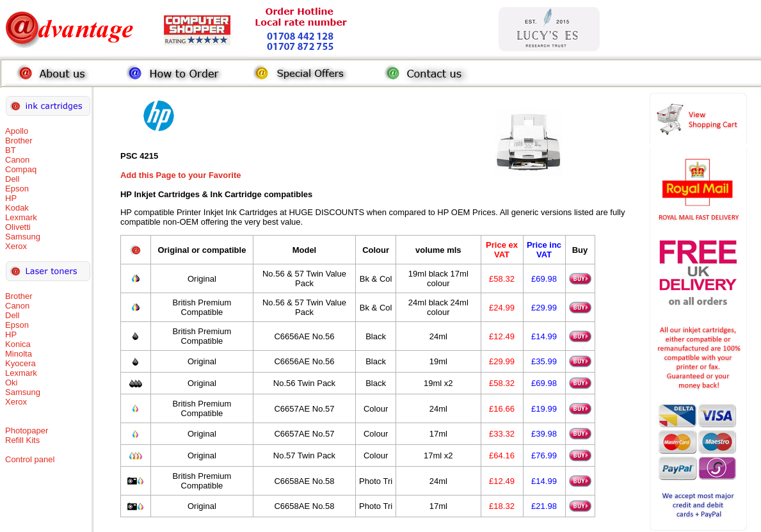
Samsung (23, 237)
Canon (17, 160)
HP (11, 198)
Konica (18, 344)
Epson (17, 189)
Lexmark (21, 217)
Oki (12, 383)
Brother (19, 141)
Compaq (21, 169)
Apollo (17, 131)
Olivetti (18, 227)
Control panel (30, 459)
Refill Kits (22, 440)
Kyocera (20, 363)
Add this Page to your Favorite (181, 175)
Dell (12, 179)
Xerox (16, 246)
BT (11, 150)
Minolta (19, 354)
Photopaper (27, 431)
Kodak (17, 208)
